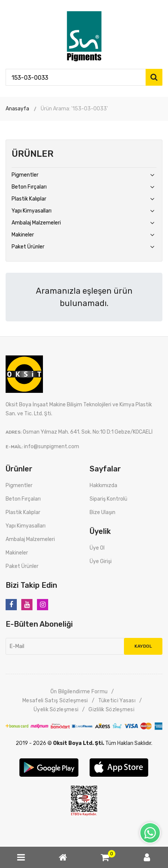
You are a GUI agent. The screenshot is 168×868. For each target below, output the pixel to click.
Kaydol (143, 646)
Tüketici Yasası (117, 701)
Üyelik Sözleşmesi (56, 710)
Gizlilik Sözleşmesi (111, 710)
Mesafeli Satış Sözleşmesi (55, 701)
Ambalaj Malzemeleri (36, 223)
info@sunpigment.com (52, 447)
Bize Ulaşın (102, 512)
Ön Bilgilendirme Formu (79, 692)
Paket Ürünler (28, 247)
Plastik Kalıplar (29, 199)
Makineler (23, 235)
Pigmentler (25, 175)
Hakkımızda (103, 485)
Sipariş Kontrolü (108, 499)
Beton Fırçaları (29, 187)
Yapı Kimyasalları (32, 211)
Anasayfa (17, 109)
